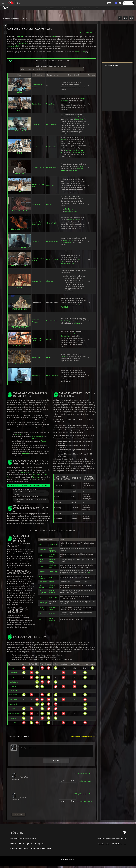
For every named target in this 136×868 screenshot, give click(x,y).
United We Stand (52, 323)
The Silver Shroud (71, 213)
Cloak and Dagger (52, 169)
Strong (41, 615)
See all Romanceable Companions (29, 495)
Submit (56, 762)
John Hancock (14, 696)
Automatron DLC (25, 474)
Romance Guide (80, 52)
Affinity (34, 440)
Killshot (49, 341)
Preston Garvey (14, 715)
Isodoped (49, 206)
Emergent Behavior (78, 154)
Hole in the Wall (70, 152)
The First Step (65, 323)
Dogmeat (42, 573)
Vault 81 (35, 149)
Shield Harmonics (52, 377)
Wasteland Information (10, 19)
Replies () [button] (81, 783)
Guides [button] (96, 8)
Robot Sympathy (52, 125)
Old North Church (38, 169)
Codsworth (42, 551)
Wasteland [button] (87, 8)
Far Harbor (36, 243)
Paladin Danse (14, 684)
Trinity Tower (36, 359)
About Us (28, 840)
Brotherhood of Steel (67, 265)
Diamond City (37, 283)
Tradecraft (73, 172)
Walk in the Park (68, 242)
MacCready (43, 583)
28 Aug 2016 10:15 (80, 795)
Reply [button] (89, 783)
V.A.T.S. (90, 574)
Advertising (101, 840)
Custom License (46, 850)
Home (11, 840)
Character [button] (64, 8)
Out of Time (79, 119)
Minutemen (78, 325)
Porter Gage (20, 311)
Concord (81, 117)
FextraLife (101, 846)
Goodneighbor (37, 206)
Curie (41, 557)
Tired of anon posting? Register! (83, 738)
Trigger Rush (51, 104)
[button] (110, 3)
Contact (34, 840)
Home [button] (45, 8)
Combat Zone (37, 104)
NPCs (25, 19)
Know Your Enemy (52, 261)
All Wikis (17, 840)
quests (54, 37)
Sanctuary (35, 125)
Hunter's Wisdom (52, 243)
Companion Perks (23, 44)
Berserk (49, 359)
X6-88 (41, 621)
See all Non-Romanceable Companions (30, 502)
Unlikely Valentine (74, 222)
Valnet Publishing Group (119, 846)
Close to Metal (51, 225)
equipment (19, 436)
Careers (108, 840)
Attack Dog (50, 187)
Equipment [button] (75, 8)
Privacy (118, 840)
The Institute (36, 377)
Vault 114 (35, 224)
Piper (41, 599)
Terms (113, 840)
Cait (40, 546)
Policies (124, 840)
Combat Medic (51, 149)
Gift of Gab (50, 283)
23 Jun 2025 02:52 (80, 775)
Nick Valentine (14, 706)
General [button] (53, 8)
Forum (22, 840)
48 (125, 18)
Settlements (25, 455)
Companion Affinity (14, 46)
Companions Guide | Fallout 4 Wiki (30, 29)
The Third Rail (37, 340)
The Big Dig (69, 211)
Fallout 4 (22, 37)
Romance (44, 443)
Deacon (41, 568)
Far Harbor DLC (66, 244)
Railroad (81, 168)
